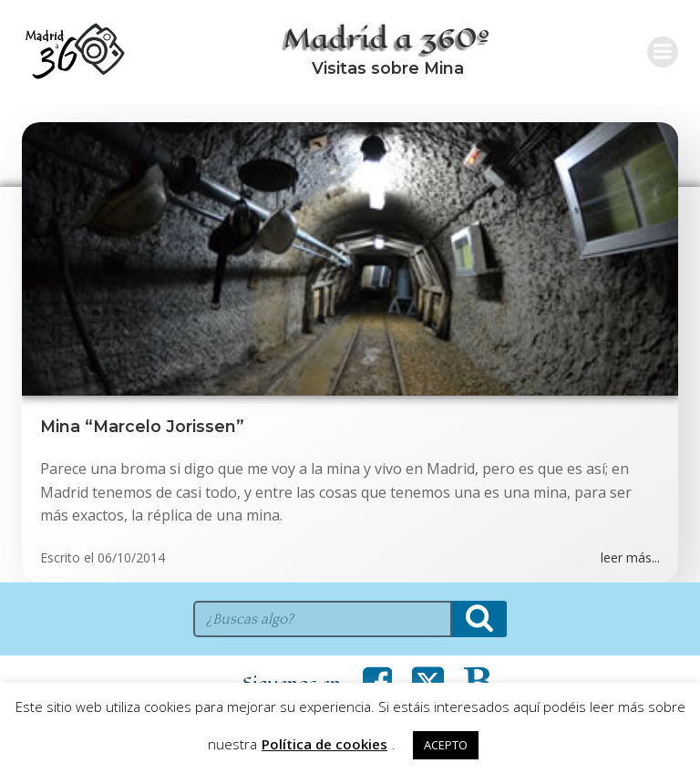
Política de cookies (324, 744)
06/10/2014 (131, 557)
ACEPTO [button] (446, 745)
